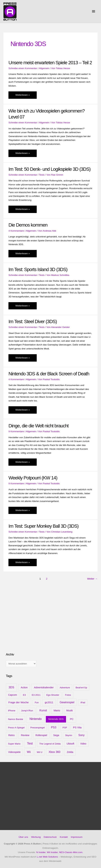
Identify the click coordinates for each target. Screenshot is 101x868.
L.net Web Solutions (47, 857)
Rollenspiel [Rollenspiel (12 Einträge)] (41, 735)
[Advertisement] (32, 622)
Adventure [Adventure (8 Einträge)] (65, 688)
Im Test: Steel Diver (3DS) (33, 321)
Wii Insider (52, 852)
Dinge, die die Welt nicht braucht (38, 426)
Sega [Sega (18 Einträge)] (56, 735)
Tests (42, 175)
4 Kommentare (16, 231)
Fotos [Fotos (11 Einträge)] (68, 695)
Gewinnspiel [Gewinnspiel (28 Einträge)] (67, 702)
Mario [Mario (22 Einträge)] (57, 710)
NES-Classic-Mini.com (71, 852)
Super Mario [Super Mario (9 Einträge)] (14, 744)
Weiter (92, 579)
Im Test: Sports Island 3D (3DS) (38, 269)
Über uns (23, 837)
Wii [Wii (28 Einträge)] (29, 752)
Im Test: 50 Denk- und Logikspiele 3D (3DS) (49, 169)
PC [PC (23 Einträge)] (72, 719)
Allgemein (44, 68)
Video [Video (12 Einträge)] (83, 744)
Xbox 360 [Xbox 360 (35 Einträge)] (54, 752)
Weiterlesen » (22, 96)
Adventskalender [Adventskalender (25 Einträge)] (44, 687)
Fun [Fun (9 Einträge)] (37, 702)
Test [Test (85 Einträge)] (30, 743)
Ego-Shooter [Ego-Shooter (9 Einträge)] (53, 695)
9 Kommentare (16, 431)
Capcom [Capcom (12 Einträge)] (12, 695)
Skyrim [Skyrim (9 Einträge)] (69, 735)
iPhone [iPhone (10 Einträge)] (12, 711)
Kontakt (64, 837)
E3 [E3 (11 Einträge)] (24, 695)
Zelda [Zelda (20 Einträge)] (70, 752)
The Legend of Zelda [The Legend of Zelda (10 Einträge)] (50, 744)
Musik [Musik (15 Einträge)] (70, 710)
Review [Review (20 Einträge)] (25, 735)
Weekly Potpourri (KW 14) (33, 478)
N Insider (41, 852)
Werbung (36, 837)
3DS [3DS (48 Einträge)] (11, 687)
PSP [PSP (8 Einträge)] (65, 728)
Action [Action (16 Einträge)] (24, 687)
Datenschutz (50, 837)
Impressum (77, 837)
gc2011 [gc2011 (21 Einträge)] (49, 702)
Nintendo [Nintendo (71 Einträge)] (36, 719)
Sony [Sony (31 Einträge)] (81, 735)
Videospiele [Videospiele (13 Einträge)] (14, 752)
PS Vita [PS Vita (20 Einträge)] (77, 727)
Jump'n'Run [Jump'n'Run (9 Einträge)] (27, 711)
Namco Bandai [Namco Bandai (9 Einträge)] (16, 719)
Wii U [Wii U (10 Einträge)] (40, 752)
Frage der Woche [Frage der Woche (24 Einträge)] (18, 702)
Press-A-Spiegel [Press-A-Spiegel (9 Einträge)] (16, 728)
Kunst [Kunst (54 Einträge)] (43, 710)
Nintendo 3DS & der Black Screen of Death (49, 374)
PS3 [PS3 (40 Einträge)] (54, 727)
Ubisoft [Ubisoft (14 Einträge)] (70, 744)
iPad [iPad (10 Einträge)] (83, 702)
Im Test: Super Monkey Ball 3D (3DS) (43, 526)
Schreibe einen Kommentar (23, 68)
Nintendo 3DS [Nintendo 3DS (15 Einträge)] (56, 719)
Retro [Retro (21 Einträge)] (11, 735)
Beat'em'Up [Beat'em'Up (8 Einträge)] (81, 688)
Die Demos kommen (28, 225)
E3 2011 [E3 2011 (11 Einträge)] (36, 695)
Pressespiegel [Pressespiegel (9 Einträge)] (37, 728)
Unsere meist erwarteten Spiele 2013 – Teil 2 (50, 63)
